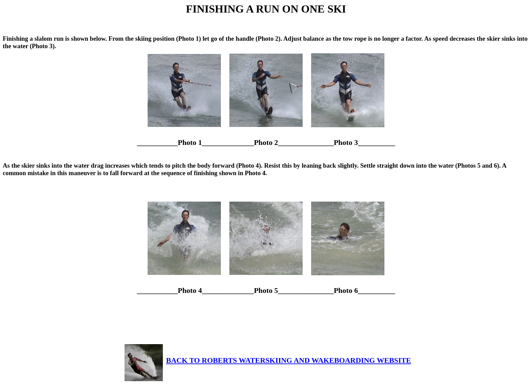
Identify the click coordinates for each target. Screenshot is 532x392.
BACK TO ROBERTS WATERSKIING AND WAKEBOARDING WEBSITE (268, 360)
